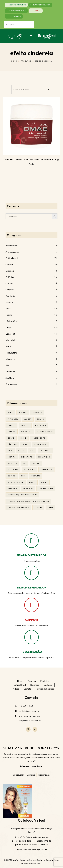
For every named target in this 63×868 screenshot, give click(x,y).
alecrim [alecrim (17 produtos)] (23, 413)
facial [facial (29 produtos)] (21, 451)
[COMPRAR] (32, 605)
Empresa (32, 681)
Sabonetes (10, 371)
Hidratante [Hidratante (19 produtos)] (27, 457)
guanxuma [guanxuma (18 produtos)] (45, 451)
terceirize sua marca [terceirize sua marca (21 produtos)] (18, 507)
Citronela (10, 271)
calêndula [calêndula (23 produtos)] (41, 425)
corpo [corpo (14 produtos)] (11, 438)
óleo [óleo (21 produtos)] (50, 507)
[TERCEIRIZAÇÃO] (32, 637)
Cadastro (48, 685)
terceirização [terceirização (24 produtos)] (46, 489)
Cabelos (9, 264)
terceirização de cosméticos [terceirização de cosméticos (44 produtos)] (22, 495)
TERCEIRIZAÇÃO (32, 652)
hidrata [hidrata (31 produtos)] (12, 457)
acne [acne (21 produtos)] (10, 413)
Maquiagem (11, 353)
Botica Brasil (12, 258)
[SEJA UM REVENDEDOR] (32, 573)
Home (14, 61)
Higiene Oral (11, 321)
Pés (7, 365)
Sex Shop (10, 378)
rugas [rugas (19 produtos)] (44, 482)
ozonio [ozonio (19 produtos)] (12, 476)
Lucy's (8, 327)
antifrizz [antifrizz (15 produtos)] (37, 413)
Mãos (8, 346)
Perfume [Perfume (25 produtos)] (36, 476)
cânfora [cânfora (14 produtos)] (12, 444)
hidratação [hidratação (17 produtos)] (44, 457)
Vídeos (16, 689)
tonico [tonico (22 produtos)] (38, 507)
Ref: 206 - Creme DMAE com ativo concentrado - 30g (32, 159)
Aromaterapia (12, 246)
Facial (32, 164)
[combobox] (32, 89)
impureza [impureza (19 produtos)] (12, 463)
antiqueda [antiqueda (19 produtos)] (13, 419)
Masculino (10, 359)
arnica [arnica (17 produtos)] (28, 419)
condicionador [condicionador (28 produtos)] (45, 432)
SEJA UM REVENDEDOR (32, 587)
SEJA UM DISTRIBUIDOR (32, 555)
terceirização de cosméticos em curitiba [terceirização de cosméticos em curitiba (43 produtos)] (28, 501)
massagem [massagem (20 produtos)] (13, 470)
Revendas (35, 685)
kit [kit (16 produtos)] (24, 463)
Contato (27, 689)
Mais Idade (11, 340)
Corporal (10, 290)
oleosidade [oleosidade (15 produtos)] (46, 470)
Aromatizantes (12, 252)
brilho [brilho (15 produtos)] (41, 419)
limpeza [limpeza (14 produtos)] (36, 463)
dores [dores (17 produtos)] (26, 444)
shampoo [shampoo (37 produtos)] (28, 489)
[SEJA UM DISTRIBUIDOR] (32, 541)
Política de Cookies (45, 689)
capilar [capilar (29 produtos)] (12, 432)
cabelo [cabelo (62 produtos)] (11, 425)
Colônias (10, 277)
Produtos (26, 61)
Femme (9, 315)
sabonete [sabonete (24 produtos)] (13, 489)
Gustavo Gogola (45, 860)
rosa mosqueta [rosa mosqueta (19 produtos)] (16, 482)
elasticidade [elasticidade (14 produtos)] (41, 444)
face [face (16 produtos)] (10, 451)
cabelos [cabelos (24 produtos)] (25, 425)
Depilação (10, 296)
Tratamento (11, 384)
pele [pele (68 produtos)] (24, 476)
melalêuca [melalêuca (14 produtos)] (29, 470)
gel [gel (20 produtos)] (32, 451)
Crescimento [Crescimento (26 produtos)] (39, 438)
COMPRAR (32, 620)
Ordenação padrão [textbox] (21, 89)
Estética (9, 302)
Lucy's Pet (10, 334)
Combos (10, 283)
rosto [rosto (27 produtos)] (32, 482)
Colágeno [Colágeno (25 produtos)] (26, 432)
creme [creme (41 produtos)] (23, 438)
